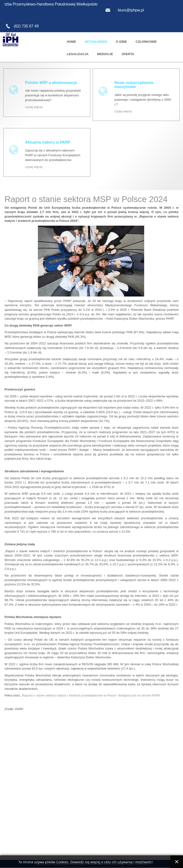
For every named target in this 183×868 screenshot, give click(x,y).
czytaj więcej (34, 107)
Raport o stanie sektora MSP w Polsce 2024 (86, 199)
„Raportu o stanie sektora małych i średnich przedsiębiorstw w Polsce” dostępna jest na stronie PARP (90, 695)
